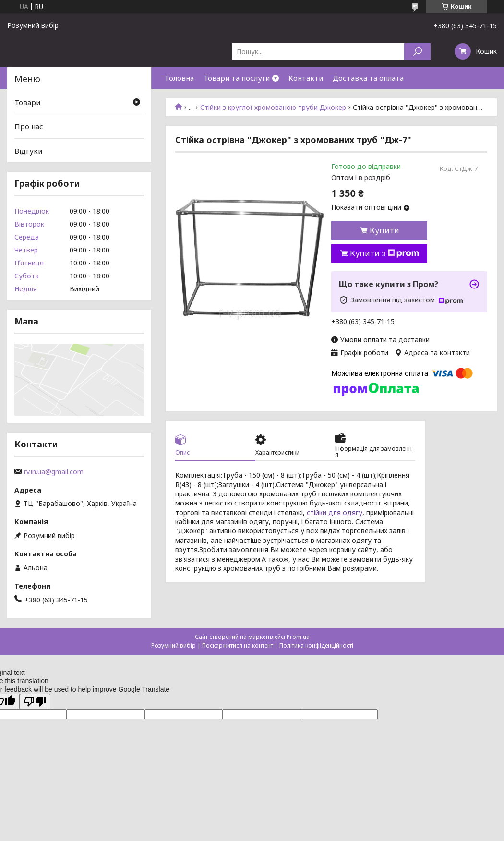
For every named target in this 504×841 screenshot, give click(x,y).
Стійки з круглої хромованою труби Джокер (273, 108)
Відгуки (28, 151)
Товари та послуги (237, 78)
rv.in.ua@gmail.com (54, 472)
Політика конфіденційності (316, 645)
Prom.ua (298, 637)
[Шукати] (417, 52)
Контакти (306, 78)
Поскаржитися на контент (238, 645)
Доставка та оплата (368, 78)
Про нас (29, 126)
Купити (384, 230)
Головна (180, 78)
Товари (27, 102)
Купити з (384, 253)
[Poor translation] (35, 702)
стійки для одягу (335, 512)
